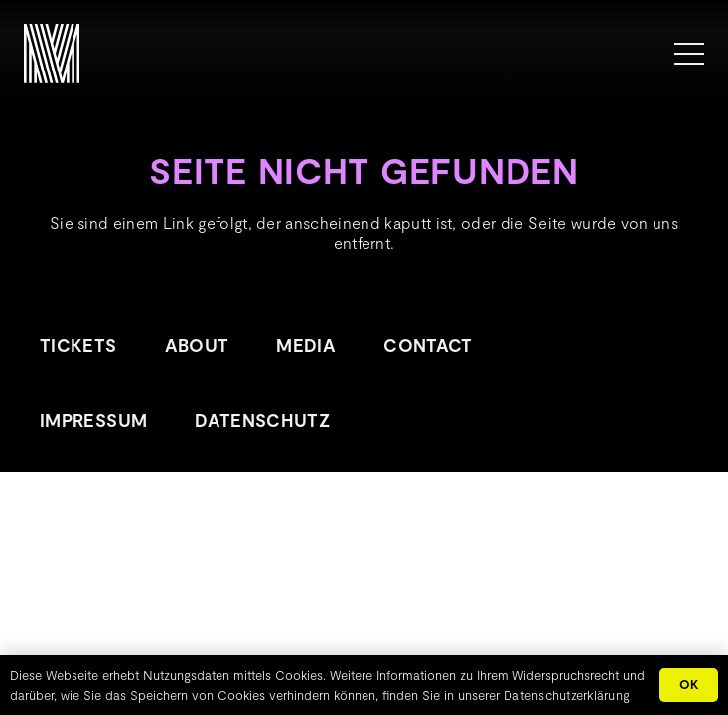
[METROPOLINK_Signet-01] (52, 54)
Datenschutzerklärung (567, 695)
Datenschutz (262, 420)
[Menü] (689, 54)
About (197, 345)
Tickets (78, 345)
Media (306, 345)
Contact (428, 345)
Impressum (93, 420)
